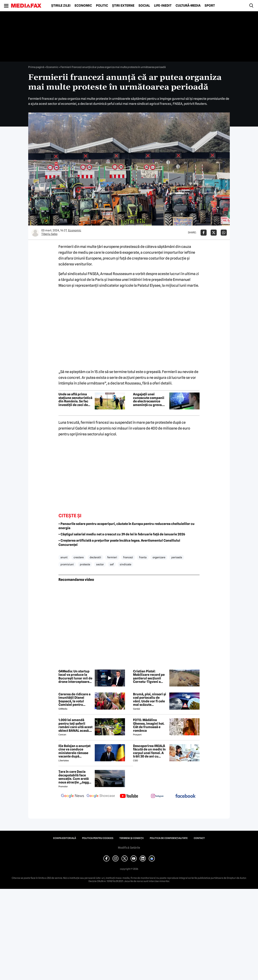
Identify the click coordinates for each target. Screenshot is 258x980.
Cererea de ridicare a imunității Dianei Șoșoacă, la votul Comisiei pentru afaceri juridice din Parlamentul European (74, 700)
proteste (85, 564)
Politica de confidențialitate (169, 838)
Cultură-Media (188, 6)
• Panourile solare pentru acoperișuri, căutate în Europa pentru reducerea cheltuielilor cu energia (126, 526)
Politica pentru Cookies (98, 838)
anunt (64, 557)
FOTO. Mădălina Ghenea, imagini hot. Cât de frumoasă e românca (149, 725)
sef (112, 564)
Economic (83, 6)
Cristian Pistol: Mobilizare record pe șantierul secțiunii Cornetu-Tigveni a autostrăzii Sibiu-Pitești (149, 677)
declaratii (95, 557)
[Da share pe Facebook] (204, 233)
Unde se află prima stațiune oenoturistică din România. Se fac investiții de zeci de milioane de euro (75, 400)
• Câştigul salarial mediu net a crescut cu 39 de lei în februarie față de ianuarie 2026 (122, 534)
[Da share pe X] (214, 233)
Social (144, 6)
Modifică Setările (129, 848)
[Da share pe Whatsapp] (224, 233)
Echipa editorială (65, 838)
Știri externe (123, 6)
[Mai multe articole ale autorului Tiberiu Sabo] (35, 233)
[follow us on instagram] (157, 796)
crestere (79, 557)
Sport (210, 6)
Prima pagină (36, 67)
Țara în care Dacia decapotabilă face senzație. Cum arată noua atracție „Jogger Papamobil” (75, 777)
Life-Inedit (163, 6)
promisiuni (67, 564)
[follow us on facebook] (185, 796)
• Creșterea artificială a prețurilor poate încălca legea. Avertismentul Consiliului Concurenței (119, 543)
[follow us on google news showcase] (101, 796)
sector (100, 564)
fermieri (112, 557)
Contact (199, 838)
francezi (128, 557)
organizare (159, 557)
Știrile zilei (61, 6)
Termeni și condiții (132, 838)
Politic (102, 6)
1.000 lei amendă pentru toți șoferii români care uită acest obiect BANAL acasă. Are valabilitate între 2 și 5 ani (75, 725)
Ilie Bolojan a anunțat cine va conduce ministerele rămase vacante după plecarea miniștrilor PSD (74, 751)
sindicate (125, 564)
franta (143, 557)
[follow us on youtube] (129, 796)
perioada (177, 557)
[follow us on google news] (73, 796)
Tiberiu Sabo (49, 234)
